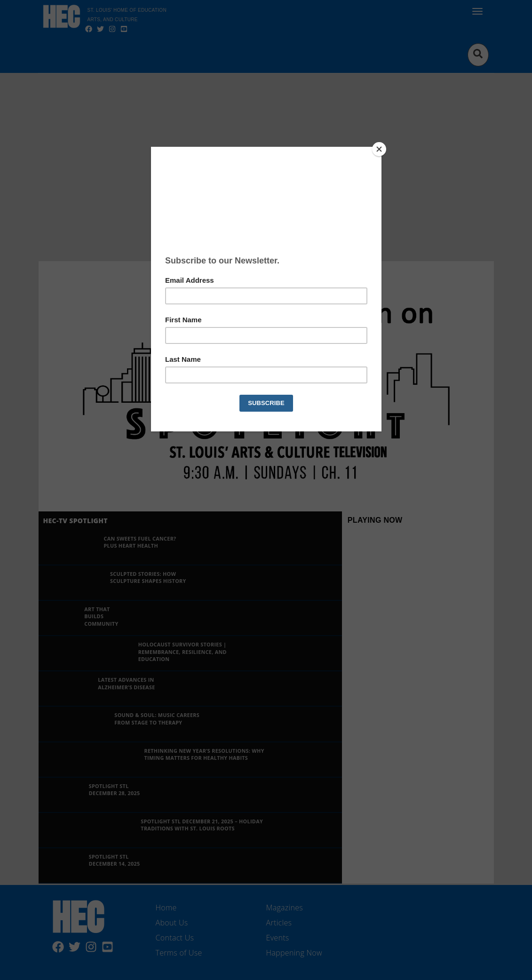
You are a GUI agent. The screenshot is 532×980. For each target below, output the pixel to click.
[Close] (379, 149)
